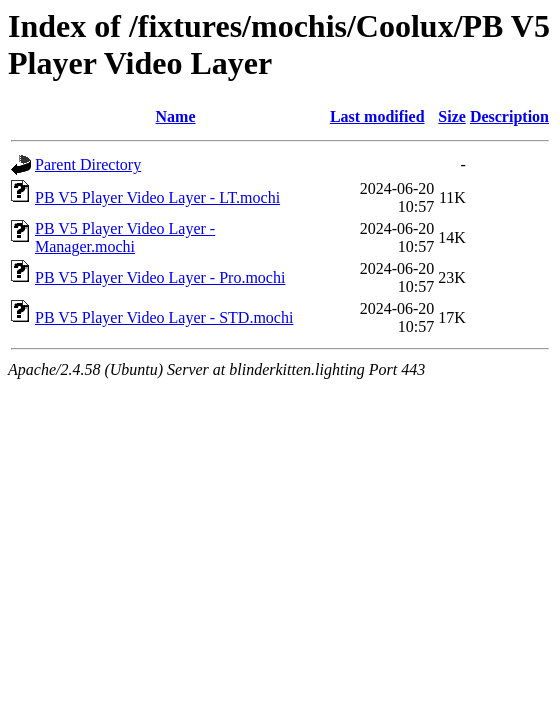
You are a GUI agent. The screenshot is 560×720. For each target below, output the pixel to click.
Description (509, 116)
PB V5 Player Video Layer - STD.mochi (164, 317)
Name (176, 116)
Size (452, 116)
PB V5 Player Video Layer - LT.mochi (157, 197)
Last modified (377, 116)
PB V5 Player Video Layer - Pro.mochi (160, 277)
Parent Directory (88, 164)
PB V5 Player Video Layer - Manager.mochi (125, 237)
